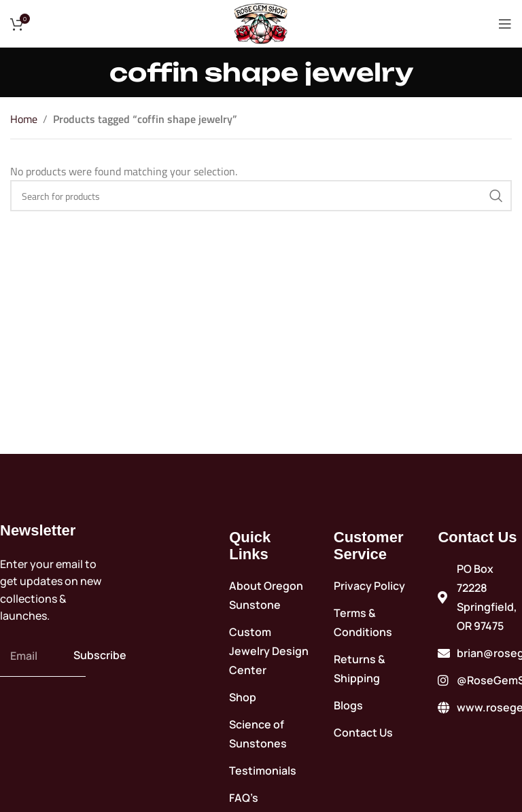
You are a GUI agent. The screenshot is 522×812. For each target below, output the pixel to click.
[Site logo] (261, 22)
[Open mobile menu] (505, 24)
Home (24, 119)
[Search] (261, 196)
